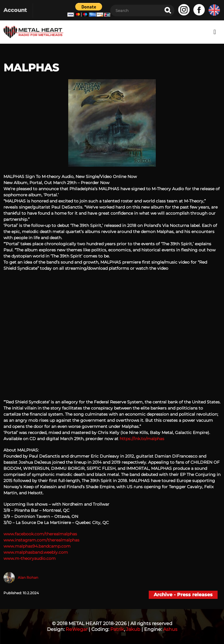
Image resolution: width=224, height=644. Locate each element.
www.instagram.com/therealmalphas (41, 540)
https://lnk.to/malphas (142, 439)
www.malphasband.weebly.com (36, 552)
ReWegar (77, 629)
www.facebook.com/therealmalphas (40, 534)
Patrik (117, 629)
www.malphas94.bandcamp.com (37, 546)
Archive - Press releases (183, 595)
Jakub (133, 629)
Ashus (170, 629)
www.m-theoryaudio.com (30, 558)
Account (15, 10)
